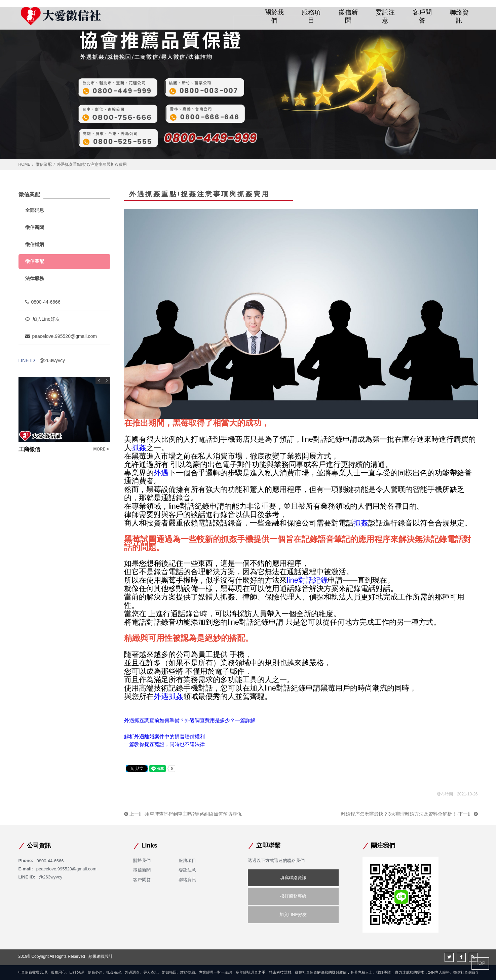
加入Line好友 (43, 319)
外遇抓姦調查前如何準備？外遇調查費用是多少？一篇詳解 (190, 720)
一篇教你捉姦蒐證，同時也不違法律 (164, 744)
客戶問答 (422, 16)
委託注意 (385, 16)
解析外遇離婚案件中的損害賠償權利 (164, 736)
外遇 (161, 473)
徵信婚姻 (35, 244)
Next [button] (107, 381)
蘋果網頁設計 (101, 956)
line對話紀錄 (307, 580)
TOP (480, 963)
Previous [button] (99, 381)
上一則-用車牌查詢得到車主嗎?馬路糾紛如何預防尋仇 (183, 814)
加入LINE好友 (293, 915)
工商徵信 (29, 449)
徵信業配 (44, 164)
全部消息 (35, 210)
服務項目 (311, 16)
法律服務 (35, 278)
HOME (25, 164)
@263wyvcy (52, 360)
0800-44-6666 (43, 302)
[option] (64, 415)
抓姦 (139, 448)
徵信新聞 (348, 16)
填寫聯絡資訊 (293, 878)
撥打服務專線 (293, 896)
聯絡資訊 (459, 16)
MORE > (101, 449)
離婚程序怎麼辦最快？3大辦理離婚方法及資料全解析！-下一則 (409, 814)
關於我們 (274, 16)
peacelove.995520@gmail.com (61, 336)
